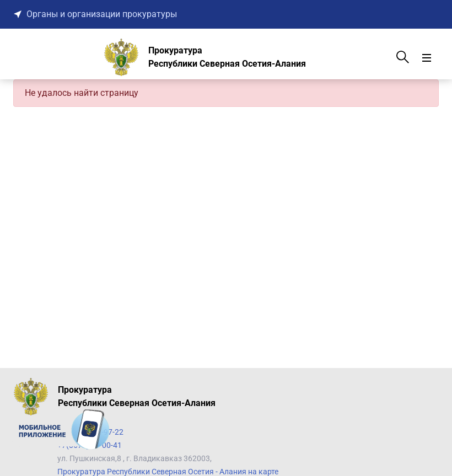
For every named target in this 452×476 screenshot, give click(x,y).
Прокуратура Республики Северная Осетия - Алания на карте (168, 472)
